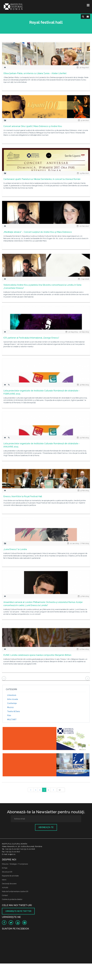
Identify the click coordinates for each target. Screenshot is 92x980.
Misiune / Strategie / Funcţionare (15, 864)
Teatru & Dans (13, 711)
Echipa (5, 868)
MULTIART (12, 720)
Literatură (12, 695)
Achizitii (5, 888)
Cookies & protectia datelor (12, 899)
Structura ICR (7, 872)
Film (9, 715)
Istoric (4, 880)
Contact (5, 895)
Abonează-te (46, 827)
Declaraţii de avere (9, 884)
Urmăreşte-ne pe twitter (18, 911)
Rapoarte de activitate (10, 876)
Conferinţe (12, 703)
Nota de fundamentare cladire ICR (15, 891)
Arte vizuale (13, 699)
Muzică (10, 707)
